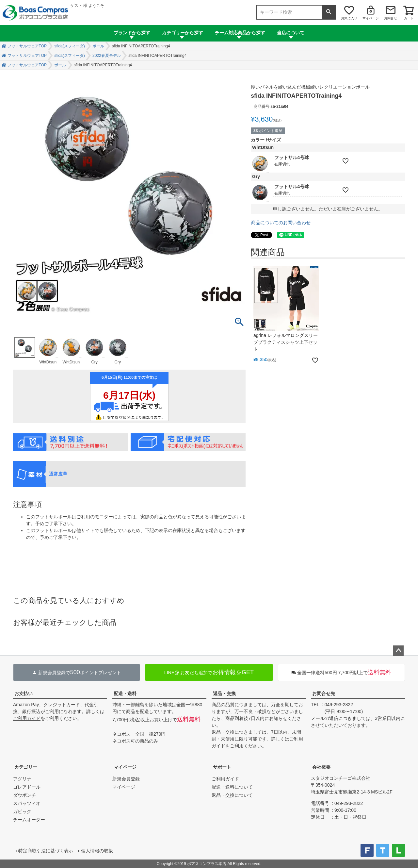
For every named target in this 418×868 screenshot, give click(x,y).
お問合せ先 (324, 693)
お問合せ (391, 18)
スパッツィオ (27, 803)
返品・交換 (224, 693)
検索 (329, 12)
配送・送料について (232, 787)
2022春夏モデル (107, 56)
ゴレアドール (27, 787)
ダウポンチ (24, 795)
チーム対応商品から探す (240, 33)
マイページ (371, 18)
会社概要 (321, 767)
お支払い (24, 693)
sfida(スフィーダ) (69, 46)
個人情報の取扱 (97, 851)
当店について (291, 33)
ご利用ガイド (27, 718)
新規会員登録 (126, 779)
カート (409, 18)
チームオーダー (29, 820)
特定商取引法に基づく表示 (46, 851)
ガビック (22, 811)
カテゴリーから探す (183, 33)
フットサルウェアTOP (27, 46)
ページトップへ (398, 651)
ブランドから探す (132, 33)
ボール (98, 46)
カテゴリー (26, 767)
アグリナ (22, 779)
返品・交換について (232, 795)
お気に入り (349, 18)
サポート (222, 767)
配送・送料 (125, 693)
